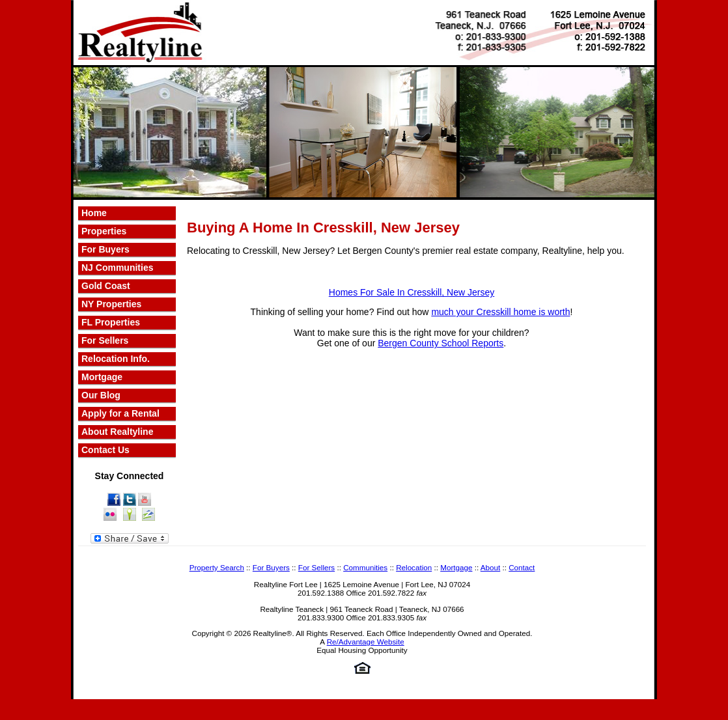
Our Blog (101, 395)
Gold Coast (106, 286)
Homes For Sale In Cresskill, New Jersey (412, 292)
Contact (522, 567)
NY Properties (111, 304)
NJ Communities (117, 268)
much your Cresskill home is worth (500, 312)
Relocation (414, 567)
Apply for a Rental (120, 413)
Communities (365, 567)
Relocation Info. (116, 359)
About (490, 567)
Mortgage (102, 377)
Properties (104, 231)
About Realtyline (117, 432)
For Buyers (105, 249)
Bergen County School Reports (441, 343)
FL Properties (111, 322)
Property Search (217, 567)
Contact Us (105, 450)
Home (94, 213)
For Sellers (105, 340)
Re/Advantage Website (366, 642)
